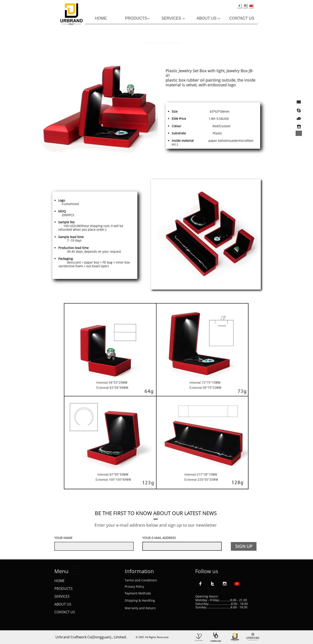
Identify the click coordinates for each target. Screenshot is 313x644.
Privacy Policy (134, 586)
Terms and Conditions (141, 580)
